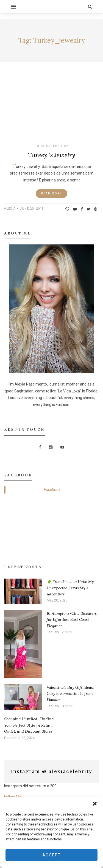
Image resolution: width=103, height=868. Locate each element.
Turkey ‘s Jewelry (51, 155)
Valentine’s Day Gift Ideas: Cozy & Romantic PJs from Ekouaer (70, 694)
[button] (95, 804)
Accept (52, 855)
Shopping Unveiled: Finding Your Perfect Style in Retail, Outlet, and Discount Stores (29, 725)
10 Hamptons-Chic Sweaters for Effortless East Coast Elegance (72, 620)
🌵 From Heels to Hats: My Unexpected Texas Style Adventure (70, 588)
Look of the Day (52, 146)
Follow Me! (13, 796)
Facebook (52, 490)
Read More (51, 193)
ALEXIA (10, 209)
